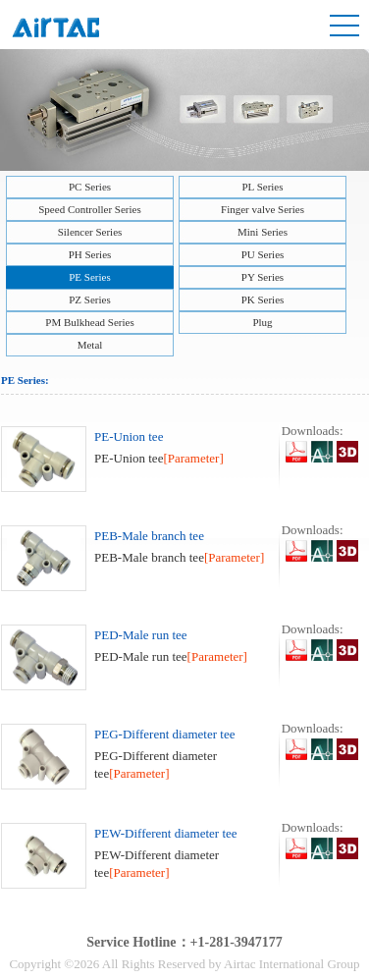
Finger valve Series (263, 209)
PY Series (263, 277)
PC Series (90, 187)
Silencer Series (90, 232)
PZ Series (89, 299)
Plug (262, 322)
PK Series (263, 299)
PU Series (263, 254)
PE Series (89, 277)
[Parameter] (193, 458)
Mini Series (263, 232)
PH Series (90, 254)
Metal (90, 345)
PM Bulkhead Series (89, 322)
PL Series (262, 187)
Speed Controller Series (89, 209)
